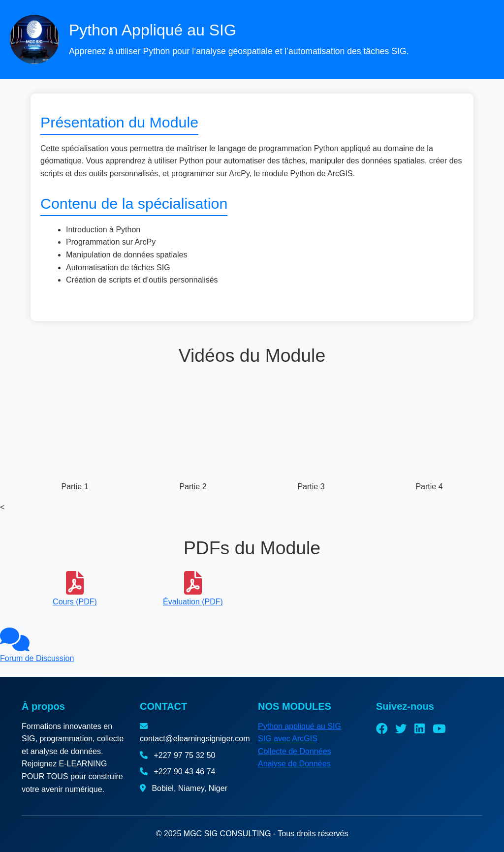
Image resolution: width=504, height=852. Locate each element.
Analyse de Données (294, 764)
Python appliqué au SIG (299, 726)
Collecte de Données (295, 751)
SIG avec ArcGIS (288, 739)
